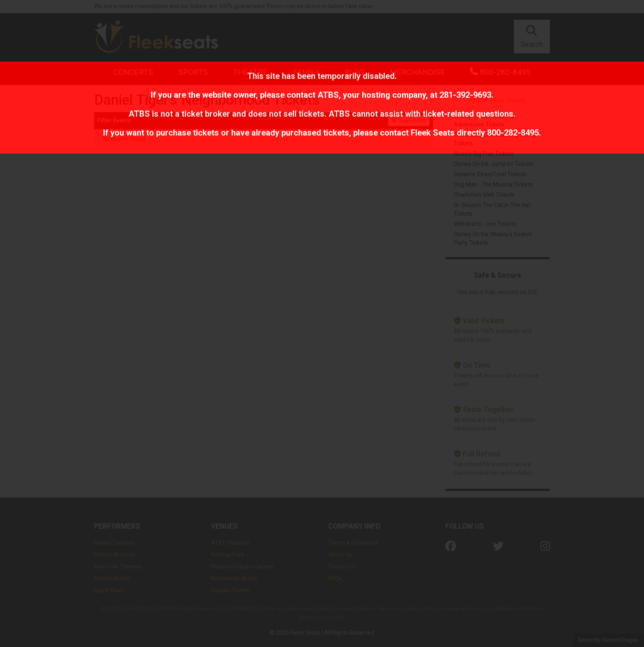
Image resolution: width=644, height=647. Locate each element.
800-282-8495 (513, 133)
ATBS (328, 95)
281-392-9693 (465, 95)
